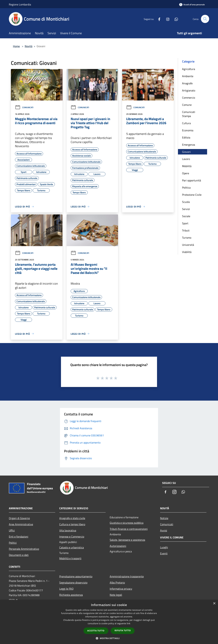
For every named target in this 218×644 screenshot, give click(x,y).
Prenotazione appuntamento (76, 576)
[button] (109, 638)
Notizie (164, 518)
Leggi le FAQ (66, 589)
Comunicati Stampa (189, 114)
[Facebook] (158, 19)
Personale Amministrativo (24, 549)
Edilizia (186, 137)
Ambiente (188, 76)
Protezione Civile (192, 195)
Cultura (186, 123)
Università (188, 245)
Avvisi (164, 530)
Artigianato (189, 90)
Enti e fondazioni (19, 537)
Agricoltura (189, 69)
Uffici (12, 530)
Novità (29, 46)
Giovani (186, 152)
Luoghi (164, 547)
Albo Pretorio (117, 583)
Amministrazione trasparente (127, 576)
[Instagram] (166, 19)
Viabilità (187, 252)
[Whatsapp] (175, 19)
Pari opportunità (192, 180)
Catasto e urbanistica (72, 547)
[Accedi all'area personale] (192, 5)
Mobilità (187, 166)
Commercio (189, 98)
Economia (188, 130)
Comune (187, 105)
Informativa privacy (121, 589)
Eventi (164, 553)
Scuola (186, 202)
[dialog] (109, 622)
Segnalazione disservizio (73, 583)
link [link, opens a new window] (129, 623)
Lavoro (186, 159)
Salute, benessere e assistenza (127, 540)
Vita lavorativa (68, 530)
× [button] (214, 604)
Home (16, 46)
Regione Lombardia (20, 4)
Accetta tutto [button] (96, 631)
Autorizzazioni (118, 546)
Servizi (186, 209)
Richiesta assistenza (71, 595)
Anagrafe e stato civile (72, 518)
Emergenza (189, 145)
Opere (186, 173)
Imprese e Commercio (72, 537)
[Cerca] (205, 19)
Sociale (186, 216)
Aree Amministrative (21, 524)
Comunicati (24, 107)
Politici (13, 543)
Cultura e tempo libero (72, 524)
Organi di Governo (19, 518)
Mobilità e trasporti (70, 558)
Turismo (187, 238)
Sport (185, 223)
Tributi (186, 230)
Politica (186, 188)
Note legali (116, 595)
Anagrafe (187, 83)
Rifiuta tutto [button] (123, 630)
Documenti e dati (19, 555)
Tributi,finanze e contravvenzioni (129, 529)
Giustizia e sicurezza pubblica (127, 523)
